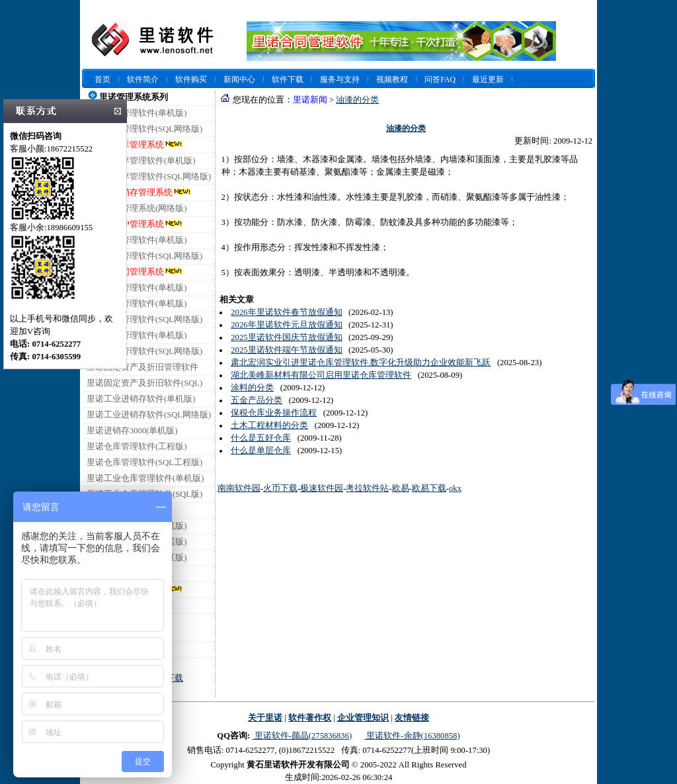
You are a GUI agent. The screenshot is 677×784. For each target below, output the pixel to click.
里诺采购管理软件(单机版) (137, 335)
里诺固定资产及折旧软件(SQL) (144, 383)
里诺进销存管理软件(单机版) (141, 161)
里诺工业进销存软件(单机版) (141, 399)
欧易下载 (429, 488)
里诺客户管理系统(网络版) (137, 208)
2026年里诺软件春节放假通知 (286, 312)
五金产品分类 (257, 400)
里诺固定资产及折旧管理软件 (142, 367)
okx (455, 488)
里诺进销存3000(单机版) (132, 431)
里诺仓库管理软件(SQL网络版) (144, 129)
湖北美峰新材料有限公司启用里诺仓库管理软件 (321, 375)
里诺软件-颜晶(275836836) (302, 736)
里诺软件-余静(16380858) (412, 736)
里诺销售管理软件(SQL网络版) (144, 320)
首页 (102, 79)
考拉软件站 (367, 488)
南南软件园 (239, 488)
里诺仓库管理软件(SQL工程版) (144, 462)
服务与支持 (340, 79)
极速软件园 (322, 488)
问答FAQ (440, 79)
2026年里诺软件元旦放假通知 (286, 325)
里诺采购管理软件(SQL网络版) (144, 351)
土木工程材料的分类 (269, 425)
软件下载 (288, 79)
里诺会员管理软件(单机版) (137, 288)
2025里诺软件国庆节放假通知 (286, 337)
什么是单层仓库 (261, 451)
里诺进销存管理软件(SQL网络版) (149, 177)
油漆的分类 (357, 100)
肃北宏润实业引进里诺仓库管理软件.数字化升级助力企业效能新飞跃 (361, 363)
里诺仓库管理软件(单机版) (137, 113)
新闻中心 (239, 79)
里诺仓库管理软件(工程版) (137, 447)
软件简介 (143, 79)
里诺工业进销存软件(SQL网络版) (149, 415)
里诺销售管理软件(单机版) (137, 304)
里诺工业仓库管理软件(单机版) (145, 478)
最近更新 (488, 79)
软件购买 (191, 79)
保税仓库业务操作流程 (274, 413)
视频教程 (392, 79)
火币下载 (280, 488)
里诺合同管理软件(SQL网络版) (144, 256)
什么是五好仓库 (261, 438)
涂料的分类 (252, 388)
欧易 (401, 488)
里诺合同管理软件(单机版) (137, 240)
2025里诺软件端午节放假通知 (286, 350)
